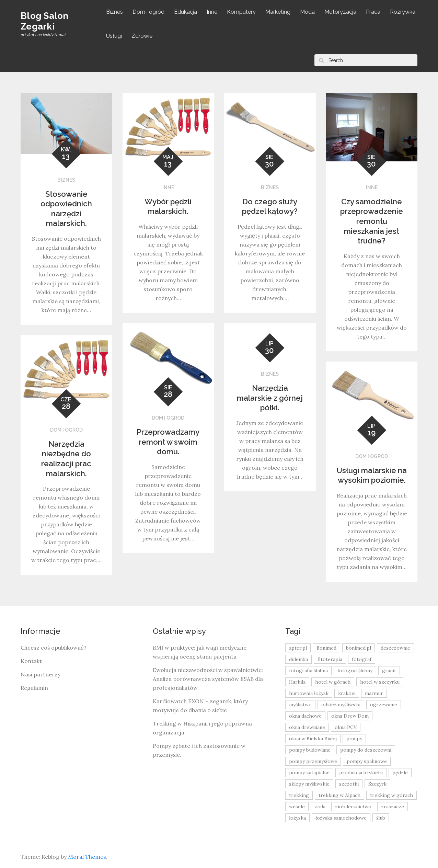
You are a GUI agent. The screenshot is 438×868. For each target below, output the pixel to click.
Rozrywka (403, 12)
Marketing (278, 12)
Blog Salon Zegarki (45, 21)
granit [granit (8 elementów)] (389, 671)
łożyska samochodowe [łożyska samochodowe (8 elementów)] (341, 818)
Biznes (114, 12)
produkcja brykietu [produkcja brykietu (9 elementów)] (361, 773)
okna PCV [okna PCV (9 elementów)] (346, 727)
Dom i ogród (148, 12)
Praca (373, 12)
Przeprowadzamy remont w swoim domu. (168, 442)
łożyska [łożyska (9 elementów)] (297, 818)
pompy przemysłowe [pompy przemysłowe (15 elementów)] (313, 761)
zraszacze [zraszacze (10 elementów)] (393, 807)
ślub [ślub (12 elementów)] (381, 818)
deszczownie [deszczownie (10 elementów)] (395, 648)
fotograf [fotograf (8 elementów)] (362, 659)
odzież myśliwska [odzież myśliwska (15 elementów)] (341, 705)
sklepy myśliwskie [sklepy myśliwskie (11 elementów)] (309, 784)
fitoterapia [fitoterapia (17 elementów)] (330, 659)
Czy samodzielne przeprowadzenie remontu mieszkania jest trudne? (372, 221)
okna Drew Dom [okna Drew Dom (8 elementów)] (350, 716)
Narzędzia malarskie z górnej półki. (270, 398)
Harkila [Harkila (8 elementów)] (297, 682)
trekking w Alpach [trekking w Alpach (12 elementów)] (339, 795)
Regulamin (34, 688)
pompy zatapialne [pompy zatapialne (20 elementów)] (309, 773)
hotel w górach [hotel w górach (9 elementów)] (333, 682)
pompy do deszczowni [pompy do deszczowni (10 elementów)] (366, 750)
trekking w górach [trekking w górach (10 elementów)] (391, 795)
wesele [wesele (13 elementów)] (297, 807)
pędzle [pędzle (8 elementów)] (400, 773)
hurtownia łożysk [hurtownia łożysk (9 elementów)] (309, 693)
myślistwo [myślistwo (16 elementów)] (300, 705)
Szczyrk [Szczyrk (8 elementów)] (377, 784)
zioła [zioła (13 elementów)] (320, 807)
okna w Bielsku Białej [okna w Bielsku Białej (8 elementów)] (313, 739)
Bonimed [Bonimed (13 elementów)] (326, 648)
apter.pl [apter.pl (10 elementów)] (298, 648)
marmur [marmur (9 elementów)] (374, 693)
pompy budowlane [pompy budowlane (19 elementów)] (310, 750)
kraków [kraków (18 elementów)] (347, 693)
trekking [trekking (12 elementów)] (299, 795)
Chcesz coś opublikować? (54, 648)
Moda (307, 12)
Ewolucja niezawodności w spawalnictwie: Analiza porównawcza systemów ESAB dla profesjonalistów (208, 679)
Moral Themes (87, 857)
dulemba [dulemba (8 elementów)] (298, 659)
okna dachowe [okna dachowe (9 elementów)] (305, 716)
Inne (212, 12)
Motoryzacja (340, 12)
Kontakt (31, 661)
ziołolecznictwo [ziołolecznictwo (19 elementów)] (353, 807)
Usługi (114, 36)
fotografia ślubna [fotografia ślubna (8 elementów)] (308, 671)
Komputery (241, 12)
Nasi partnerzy (41, 674)
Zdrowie (142, 36)
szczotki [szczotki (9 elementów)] (349, 784)
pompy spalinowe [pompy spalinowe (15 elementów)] (367, 761)
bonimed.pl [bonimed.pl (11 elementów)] (359, 648)
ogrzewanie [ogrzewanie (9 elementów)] (384, 705)
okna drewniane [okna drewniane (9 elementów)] (307, 727)
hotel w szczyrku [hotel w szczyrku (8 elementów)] (380, 682)
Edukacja (186, 12)
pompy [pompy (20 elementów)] (354, 739)
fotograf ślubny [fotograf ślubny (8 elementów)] (355, 671)
